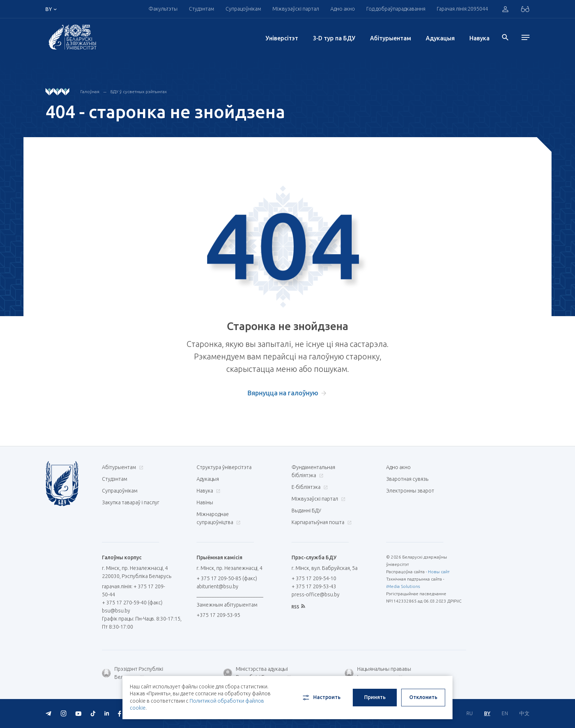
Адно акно (343, 9)
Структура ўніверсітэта (224, 467)
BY (487, 713)
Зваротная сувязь (407, 479)
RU (470, 713)
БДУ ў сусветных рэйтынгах (139, 92)
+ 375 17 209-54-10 (314, 578)
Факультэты (163, 9)
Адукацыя (440, 38)
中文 (524, 713)
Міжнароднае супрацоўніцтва (219, 518)
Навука (479, 38)
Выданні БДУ (306, 511)
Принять (375, 697)
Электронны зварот (410, 491)
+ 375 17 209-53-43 (314, 586)
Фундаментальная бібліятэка (313, 471)
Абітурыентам (391, 38)
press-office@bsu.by (316, 595)
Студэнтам (202, 9)
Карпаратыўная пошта (321, 522)
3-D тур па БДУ (334, 38)
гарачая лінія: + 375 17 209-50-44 (133, 590)
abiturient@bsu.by (217, 586)
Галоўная (90, 92)
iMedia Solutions (403, 586)
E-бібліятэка (309, 487)
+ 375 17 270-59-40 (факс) (132, 603)
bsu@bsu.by (116, 611)
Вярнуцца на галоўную (283, 393)
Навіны (205, 502)
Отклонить (423, 697)
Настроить (321, 698)
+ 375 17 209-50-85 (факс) (227, 578)
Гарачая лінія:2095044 (462, 9)
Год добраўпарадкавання (396, 9)
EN (505, 713)
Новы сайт (439, 572)
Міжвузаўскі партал (296, 9)
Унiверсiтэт (282, 38)
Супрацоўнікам (243, 9)
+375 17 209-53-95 (218, 615)
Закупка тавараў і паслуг (131, 502)
